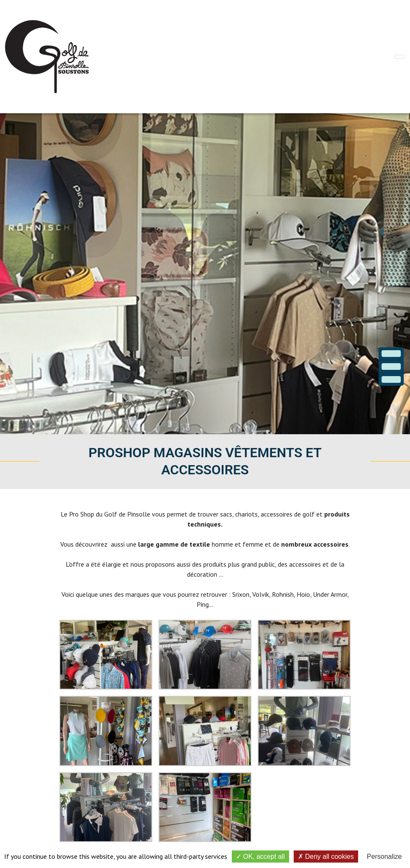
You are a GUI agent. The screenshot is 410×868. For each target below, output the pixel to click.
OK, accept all (260, 857)
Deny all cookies (326, 857)
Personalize (384, 857)
